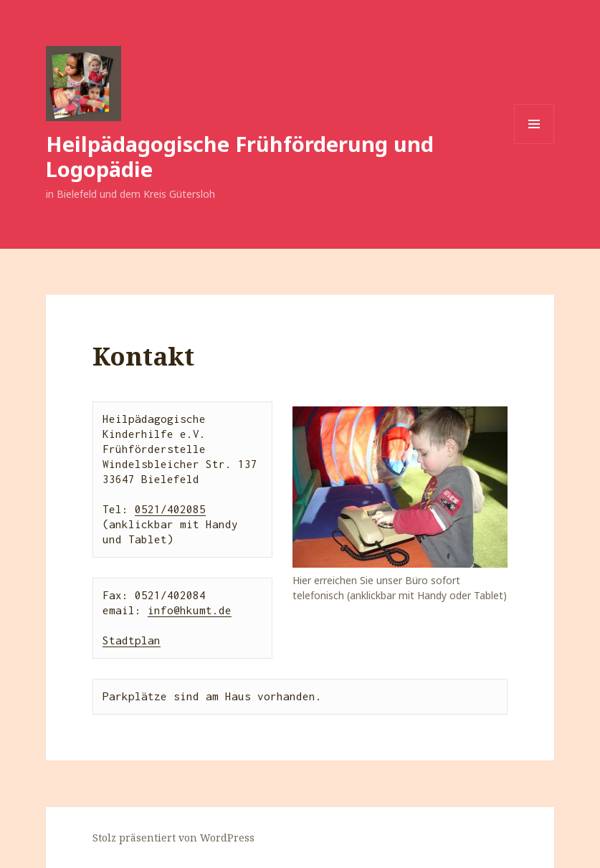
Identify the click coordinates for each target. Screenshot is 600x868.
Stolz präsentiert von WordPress (173, 838)
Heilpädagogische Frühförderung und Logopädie (240, 156)
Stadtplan (132, 640)
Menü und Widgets (534, 144)
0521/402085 (170, 509)
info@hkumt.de (190, 610)
